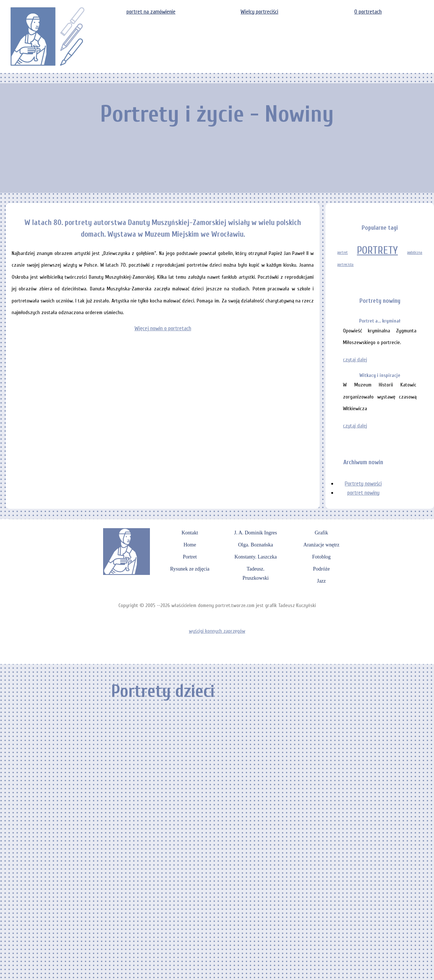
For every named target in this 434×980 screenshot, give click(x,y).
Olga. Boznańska (256, 545)
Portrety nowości (363, 484)
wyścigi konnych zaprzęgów (217, 631)
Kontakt (190, 533)
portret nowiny (363, 493)
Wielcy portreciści (259, 12)
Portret (190, 557)
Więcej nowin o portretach (163, 328)
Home (190, 545)
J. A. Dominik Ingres (255, 533)
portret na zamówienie (151, 12)
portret (342, 253)
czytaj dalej (355, 360)
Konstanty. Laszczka (256, 557)
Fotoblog (322, 557)
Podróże (321, 569)
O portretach (368, 12)
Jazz (321, 581)
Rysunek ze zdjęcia (190, 569)
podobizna (415, 253)
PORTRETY (377, 251)
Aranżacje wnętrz (321, 545)
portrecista (345, 265)
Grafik (322, 533)
